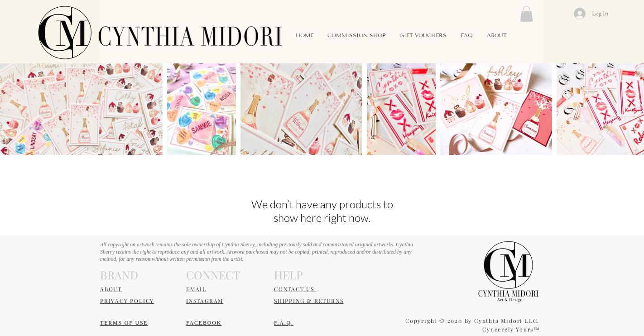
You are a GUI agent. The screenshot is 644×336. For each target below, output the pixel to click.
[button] (526, 14)
